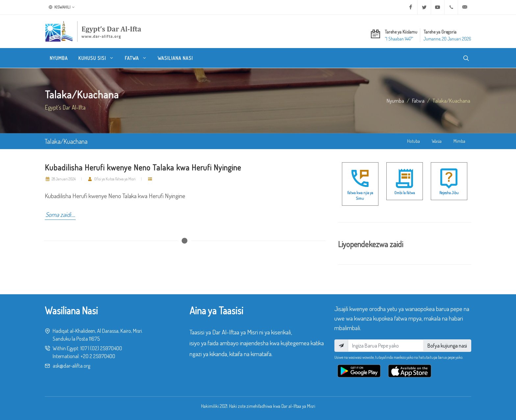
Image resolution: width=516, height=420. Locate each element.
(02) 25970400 (106, 348)
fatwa (418, 100)
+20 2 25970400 (98, 356)
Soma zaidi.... (60, 214)
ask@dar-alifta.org (71, 366)
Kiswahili (62, 7)
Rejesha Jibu (449, 193)
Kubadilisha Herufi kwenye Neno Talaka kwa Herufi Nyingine (143, 167)
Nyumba (395, 100)
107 (84, 348)
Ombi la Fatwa (405, 193)
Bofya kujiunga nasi (447, 346)
